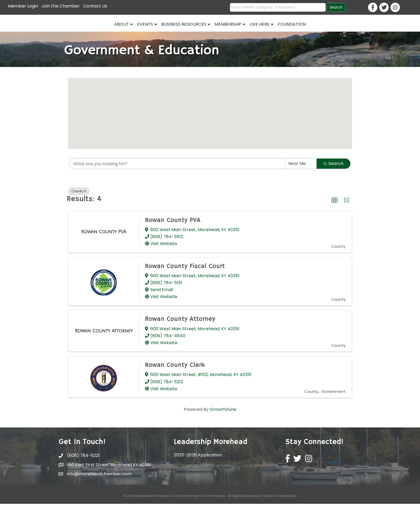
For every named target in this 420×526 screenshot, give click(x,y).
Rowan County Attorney (180, 341)
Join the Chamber (61, 6)
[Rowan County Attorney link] (104, 353)
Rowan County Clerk (175, 387)
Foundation (333, 34)
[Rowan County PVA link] (104, 254)
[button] (210, 131)
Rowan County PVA (173, 242)
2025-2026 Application (198, 477)
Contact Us (95, 6)
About (80, 34)
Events (104, 34)
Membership (269, 34)
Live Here (301, 34)
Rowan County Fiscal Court (185, 288)
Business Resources (143, 34)
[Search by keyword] (177, 186)
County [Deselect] (79, 213)
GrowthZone (223, 431)
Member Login (23, 6)
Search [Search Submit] (333, 185)
